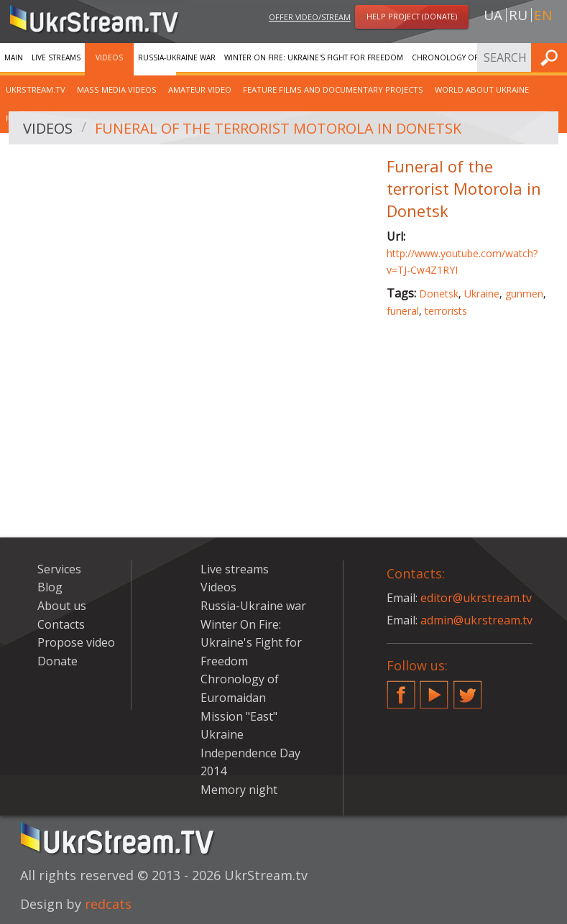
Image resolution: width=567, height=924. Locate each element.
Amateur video (200, 89)
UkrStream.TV (36, 89)
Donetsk (439, 294)
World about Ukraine (482, 89)
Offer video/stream (310, 17)
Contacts (61, 624)
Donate (57, 661)
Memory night (239, 790)
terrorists (446, 311)
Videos (109, 57)
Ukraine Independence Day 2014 (250, 753)
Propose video (76, 642)
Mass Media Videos (117, 89)
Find (552, 57)
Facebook (401, 689)
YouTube (434, 689)
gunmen (524, 294)
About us (62, 606)
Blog (50, 587)
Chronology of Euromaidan (471, 57)
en (543, 15)
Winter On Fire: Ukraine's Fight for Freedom (314, 57)
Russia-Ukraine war (177, 57)
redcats (108, 904)
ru (518, 15)
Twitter (468, 689)
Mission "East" (239, 716)
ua (493, 15)
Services (59, 569)
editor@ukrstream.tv (476, 598)
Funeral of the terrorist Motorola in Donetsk (278, 128)
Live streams (56, 57)
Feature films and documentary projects (333, 89)
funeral (403, 311)
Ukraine (482, 294)
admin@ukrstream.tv (476, 620)
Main (14, 57)
